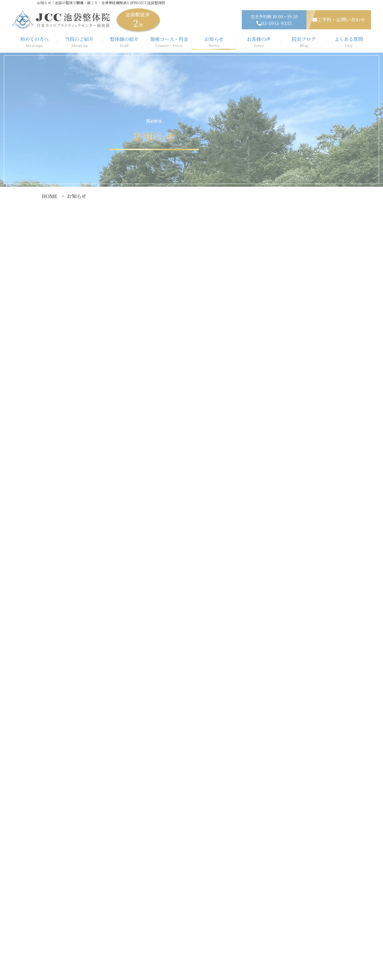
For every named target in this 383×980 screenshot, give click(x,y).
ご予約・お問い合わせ (339, 20)
